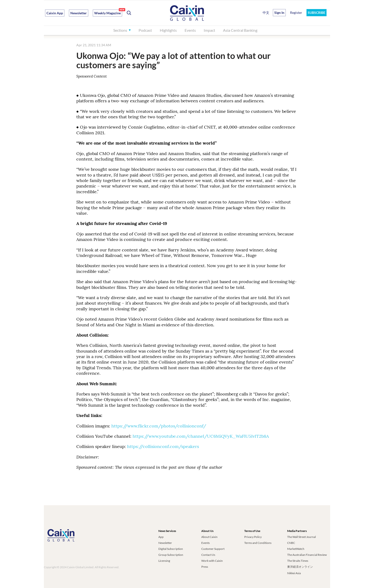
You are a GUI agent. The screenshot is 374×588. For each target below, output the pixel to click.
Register (296, 13)
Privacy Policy (253, 537)
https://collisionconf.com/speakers (163, 446)
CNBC (291, 543)
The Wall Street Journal (301, 537)
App (161, 537)
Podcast (145, 30)
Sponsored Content (91, 76)
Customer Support (213, 549)
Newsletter (79, 13)
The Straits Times (298, 561)
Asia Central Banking (240, 30)
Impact (209, 30)
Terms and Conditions (258, 543)
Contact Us (208, 555)
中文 (266, 13)
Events (190, 30)
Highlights (168, 30)
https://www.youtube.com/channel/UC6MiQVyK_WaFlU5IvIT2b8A (201, 436)
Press (205, 567)
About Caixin (209, 537)
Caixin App (55, 13)
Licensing (164, 561)
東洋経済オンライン (300, 567)
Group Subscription (171, 555)
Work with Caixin (212, 561)
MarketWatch (296, 549)
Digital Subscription (171, 549)
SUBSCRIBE (317, 13)
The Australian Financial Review (307, 555)
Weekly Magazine (107, 13)
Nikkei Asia (294, 573)
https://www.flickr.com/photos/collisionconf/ (159, 426)
